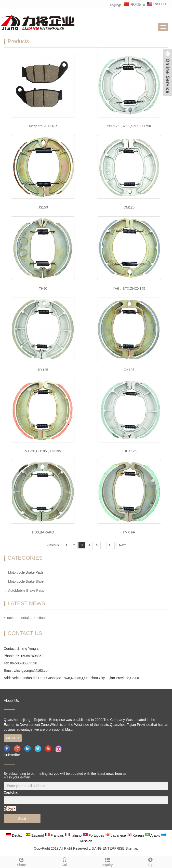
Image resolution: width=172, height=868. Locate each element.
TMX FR (129, 532)
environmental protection (26, 618)
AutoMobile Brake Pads (26, 590)
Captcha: (11, 792)
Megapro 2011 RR (43, 126)
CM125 (129, 207)
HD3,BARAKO (43, 532)
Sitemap (132, 848)
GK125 (129, 370)
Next (122, 545)
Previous (53, 545)
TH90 (43, 289)
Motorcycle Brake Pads (26, 572)
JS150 (43, 207)
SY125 (43, 370)
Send (22, 819)
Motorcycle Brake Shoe (26, 581)
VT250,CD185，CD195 (43, 451)
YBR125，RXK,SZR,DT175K (129, 126)
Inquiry (108, 861)
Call (64, 861)
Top (151, 861)
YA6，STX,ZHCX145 (129, 289)
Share (21, 861)
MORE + (13, 738)
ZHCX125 (129, 451)
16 (110, 545)
